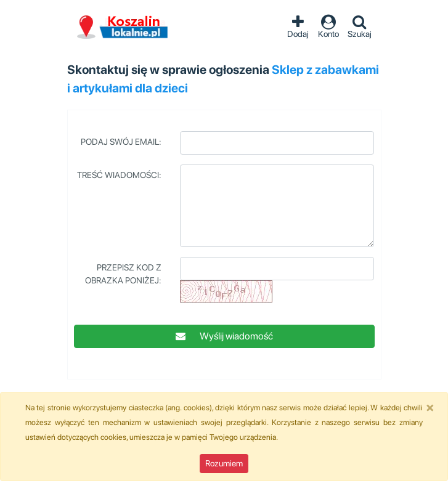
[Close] (430, 407)
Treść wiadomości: (119, 175)
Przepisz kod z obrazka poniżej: (123, 274)
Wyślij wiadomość (224, 336)
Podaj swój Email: (121, 142)
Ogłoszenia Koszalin (123, 27)
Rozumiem (224, 463)
